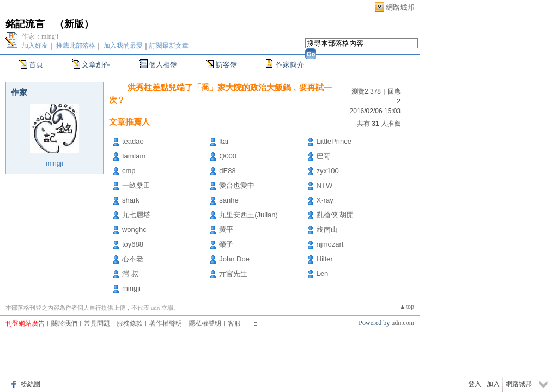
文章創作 (96, 65)
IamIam (134, 156)
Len (323, 274)
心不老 (133, 259)
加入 (493, 384)
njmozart (330, 244)
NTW (325, 185)
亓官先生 (233, 274)
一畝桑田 (136, 185)
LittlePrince (334, 141)
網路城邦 (400, 7)
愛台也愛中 (237, 185)
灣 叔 (130, 274)
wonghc (134, 229)
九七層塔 (136, 215)
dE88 (227, 171)
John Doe (234, 259)
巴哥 (324, 156)
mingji (54, 163)
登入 (475, 384)
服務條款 (130, 323)
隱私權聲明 (205, 323)
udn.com (403, 323)
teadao (133, 141)
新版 (74, 24)
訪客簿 (226, 65)
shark (131, 200)
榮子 (226, 244)
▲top (407, 307)
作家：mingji (40, 36)
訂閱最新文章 (169, 46)
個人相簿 (163, 65)
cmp (129, 171)
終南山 (327, 229)
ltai (224, 141)
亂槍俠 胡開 (335, 215)
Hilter (325, 259)
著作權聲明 (166, 323)
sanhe (229, 200)
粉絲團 (31, 384)
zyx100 (328, 171)
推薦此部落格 (76, 46)
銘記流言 (25, 24)
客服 (234, 323)
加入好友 (35, 46)
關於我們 (64, 323)
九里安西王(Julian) (248, 215)
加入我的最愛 (123, 46)
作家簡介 (290, 65)
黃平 (226, 229)
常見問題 (97, 323)
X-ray (325, 200)
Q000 (228, 156)
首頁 (36, 65)
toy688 (133, 244)
